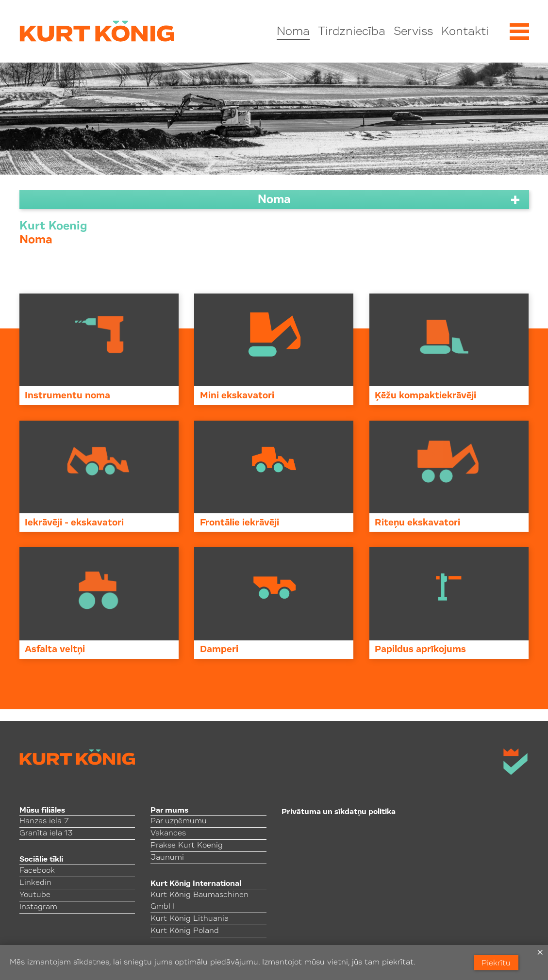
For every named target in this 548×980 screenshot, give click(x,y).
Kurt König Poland (185, 931)
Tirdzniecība (352, 32)
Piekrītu (496, 964)
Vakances (168, 833)
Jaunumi (167, 858)
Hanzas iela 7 (44, 821)
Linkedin (35, 883)
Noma (293, 32)
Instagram (38, 907)
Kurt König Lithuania (190, 919)
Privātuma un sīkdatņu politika (339, 812)
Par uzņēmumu (179, 821)
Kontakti (465, 32)
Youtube (35, 895)
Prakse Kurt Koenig (187, 846)
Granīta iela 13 (46, 833)
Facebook (37, 871)
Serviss (413, 32)
